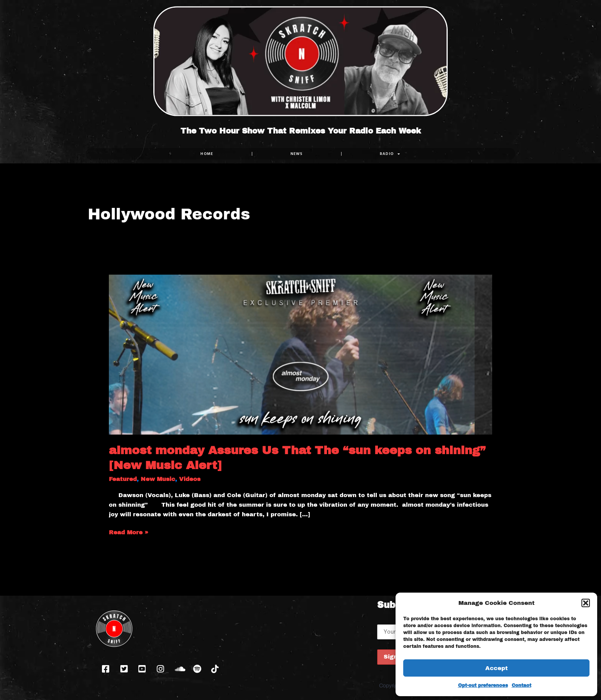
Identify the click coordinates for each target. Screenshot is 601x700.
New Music (158, 479)
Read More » (129, 532)
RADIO (390, 154)
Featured (123, 479)
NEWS (297, 154)
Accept (497, 668)
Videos (190, 479)
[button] (586, 603)
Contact (521, 685)
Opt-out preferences (483, 685)
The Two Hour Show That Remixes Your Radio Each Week (301, 131)
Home (207, 154)
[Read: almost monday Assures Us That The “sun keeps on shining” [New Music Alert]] (300, 354)
